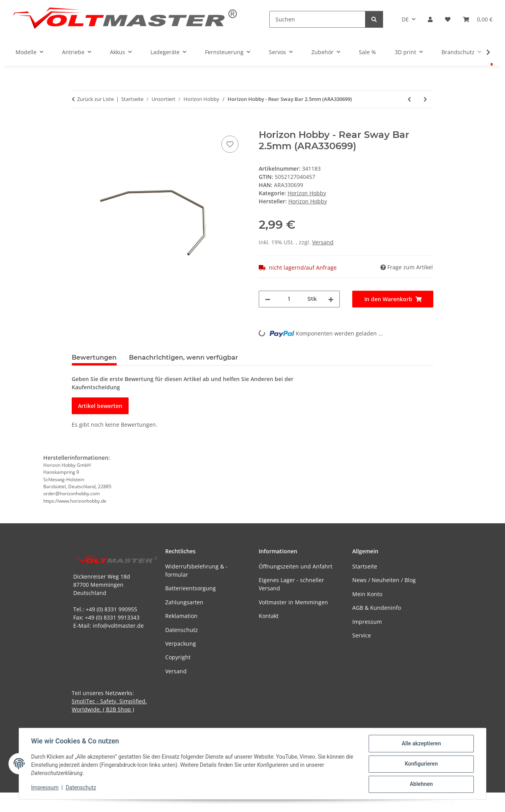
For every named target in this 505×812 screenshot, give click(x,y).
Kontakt (269, 616)
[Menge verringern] (268, 299)
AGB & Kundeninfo (377, 608)
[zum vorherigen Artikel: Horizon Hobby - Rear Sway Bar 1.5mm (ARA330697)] (409, 99)
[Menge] (289, 299)
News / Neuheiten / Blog (384, 580)
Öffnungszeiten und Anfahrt (296, 566)
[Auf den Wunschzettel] (230, 144)
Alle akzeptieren (421, 744)
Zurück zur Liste (95, 99)
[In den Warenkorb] (78, 125)
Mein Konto (367, 594)
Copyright (178, 657)
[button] (430, 19)
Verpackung (181, 643)
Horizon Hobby (307, 193)
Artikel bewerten (100, 406)
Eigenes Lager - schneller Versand (291, 584)
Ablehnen (421, 784)
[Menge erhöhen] (331, 299)
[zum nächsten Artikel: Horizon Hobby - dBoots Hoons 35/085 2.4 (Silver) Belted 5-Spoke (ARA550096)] (425, 99)
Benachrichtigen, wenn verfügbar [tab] (184, 357)
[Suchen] (317, 19)
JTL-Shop (464, 802)
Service (362, 635)
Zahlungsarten (184, 602)
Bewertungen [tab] (94, 357)
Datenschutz (81, 788)
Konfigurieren (421, 764)
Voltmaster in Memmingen (293, 602)
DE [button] (405, 19)
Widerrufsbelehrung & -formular (196, 570)
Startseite (365, 566)
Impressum (45, 788)
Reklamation (181, 616)
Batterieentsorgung (191, 588)
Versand (323, 242)
